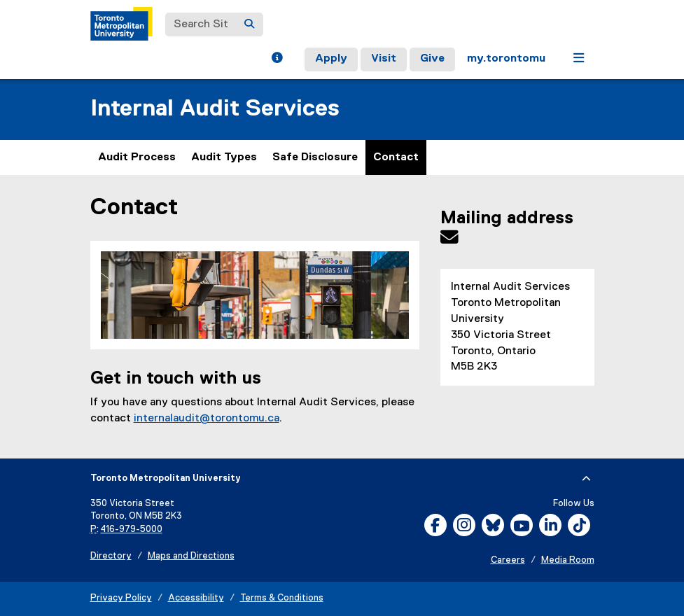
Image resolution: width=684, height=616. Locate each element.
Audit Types (224, 157)
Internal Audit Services (215, 109)
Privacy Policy (121, 598)
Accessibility (196, 598)
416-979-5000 (132, 530)
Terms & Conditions (282, 598)
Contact (396, 157)
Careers (508, 560)
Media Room (568, 560)
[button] (277, 59)
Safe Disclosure (315, 157)
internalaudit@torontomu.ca (207, 419)
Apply (331, 59)
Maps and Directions (191, 556)
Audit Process (137, 157)
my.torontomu (506, 59)
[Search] (249, 24)
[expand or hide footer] (586, 479)
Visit (384, 59)
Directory (111, 556)
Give (432, 59)
